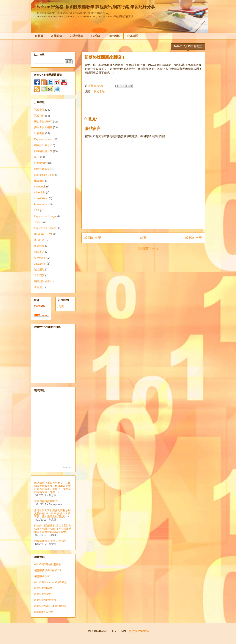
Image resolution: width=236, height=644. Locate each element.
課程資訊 (39, 110)
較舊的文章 (194, 238)
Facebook (40, 187)
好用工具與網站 (43, 127)
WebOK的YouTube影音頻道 (50, 606)
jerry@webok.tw (139, 631)
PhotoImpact (41, 204)
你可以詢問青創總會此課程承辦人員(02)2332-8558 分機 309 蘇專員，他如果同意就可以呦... (52, 513)
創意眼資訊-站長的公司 (48, 570)
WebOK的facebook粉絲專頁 (51, 582)
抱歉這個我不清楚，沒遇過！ (51, 541)
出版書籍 (39, 133)
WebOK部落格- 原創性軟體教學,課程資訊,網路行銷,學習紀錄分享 (96, 7)
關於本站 (99, 91)
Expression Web (44, 139)
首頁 (143, 238)
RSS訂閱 (133, 36)
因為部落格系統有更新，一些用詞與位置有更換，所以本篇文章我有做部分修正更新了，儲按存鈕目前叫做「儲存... (52, 487)
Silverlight (40, 193)
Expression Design (45, 216)
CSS (37, 210)
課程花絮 (39, 116)
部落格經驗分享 (43, 151)
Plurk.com (67, 467)
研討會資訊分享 (43, 122)
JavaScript (40, 264)
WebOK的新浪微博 (45, 600)
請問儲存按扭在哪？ (46, 501)
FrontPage (40, 163)
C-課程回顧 (76, 36)
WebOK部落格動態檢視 (48, 564)
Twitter (38, 222)
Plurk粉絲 (114, 36)
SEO (37, 157)
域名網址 (39, 269)
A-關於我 (56, 36)
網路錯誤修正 (42, 281)
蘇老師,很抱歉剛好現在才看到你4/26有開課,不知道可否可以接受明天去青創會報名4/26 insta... (53, 529)
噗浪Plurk (40, 240)
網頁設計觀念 (42, 145)
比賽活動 (39, 181)
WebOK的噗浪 (43, 594)
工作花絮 (39, 275)
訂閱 (62, 306)
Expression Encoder (46, 228)
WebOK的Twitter (44, 588)
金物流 (38, 287)
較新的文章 (93, 238)
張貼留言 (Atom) (148, 248)
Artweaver (40, 258)
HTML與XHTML (43, 234)
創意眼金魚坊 (42, 576)
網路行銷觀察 (42, 169)
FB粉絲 (95, 36)
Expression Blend (44, 175)
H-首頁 (39, 36)
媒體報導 (39, 246)
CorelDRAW (41, 198)
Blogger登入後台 (44, 612)
